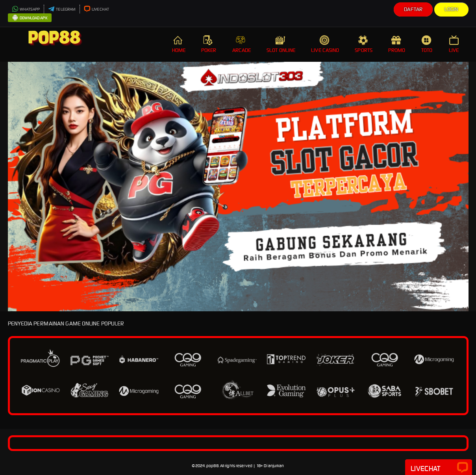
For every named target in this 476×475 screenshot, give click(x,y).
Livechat (439, 468)
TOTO (427, 44)
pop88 (212, 466)
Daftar (413, 9)
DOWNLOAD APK (30, 18)
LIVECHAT (96, 9)
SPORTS (364, 44)
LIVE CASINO (325, 44)
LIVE (455, 44)
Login (451, 9)
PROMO (397, 44)
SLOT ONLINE (281, 44)
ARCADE (242, 44)
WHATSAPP (26, 9)
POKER (209, 44)
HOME (179, 44)
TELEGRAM (62, 9)
